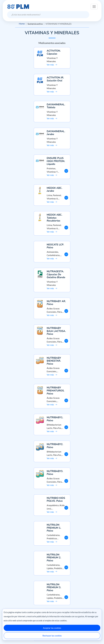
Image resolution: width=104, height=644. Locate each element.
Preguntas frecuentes (52, 601)
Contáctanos (52, 606)
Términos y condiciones (52, 590)
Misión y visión (52, 580)
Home (22, 24)
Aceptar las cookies (52, 628)
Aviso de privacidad (52, 585)
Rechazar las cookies (52, 636)
